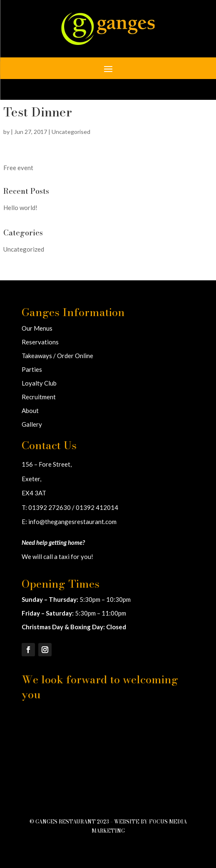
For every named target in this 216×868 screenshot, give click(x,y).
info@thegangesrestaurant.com (72, 522)
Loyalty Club (39, 383)
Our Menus (37, 328)
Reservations (40, 342)
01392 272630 (50, 507)
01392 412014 (97, 507)
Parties (32, 369)
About (30, 411)
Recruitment (39, 397)
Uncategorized (24, 249)
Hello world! (20, 208)
